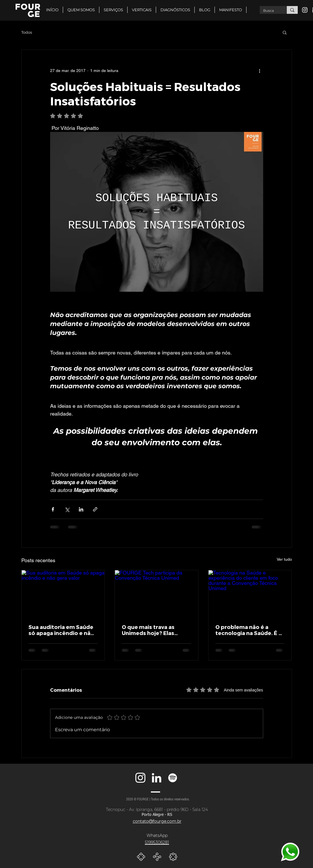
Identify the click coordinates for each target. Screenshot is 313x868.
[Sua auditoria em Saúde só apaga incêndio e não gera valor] (63, 594)
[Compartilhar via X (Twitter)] (67, 509)
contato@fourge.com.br (157, 821)
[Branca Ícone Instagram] (305, 10)
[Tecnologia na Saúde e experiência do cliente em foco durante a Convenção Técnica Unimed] (250, 594)
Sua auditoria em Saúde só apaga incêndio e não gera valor (61, 630)
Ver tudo (284, 559)
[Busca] (269, 11)
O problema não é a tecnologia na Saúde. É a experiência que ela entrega (248, 630)
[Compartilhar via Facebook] (53, 509)
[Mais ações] (260, 71)
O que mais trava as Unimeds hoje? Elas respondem (148, 630)
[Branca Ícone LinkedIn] (156, 778)
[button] (142, 10)
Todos (27, 32)
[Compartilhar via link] (95, 509)
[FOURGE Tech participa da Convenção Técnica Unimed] (156, 594)
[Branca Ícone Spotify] (173, 778)
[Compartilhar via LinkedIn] (81, 509)
